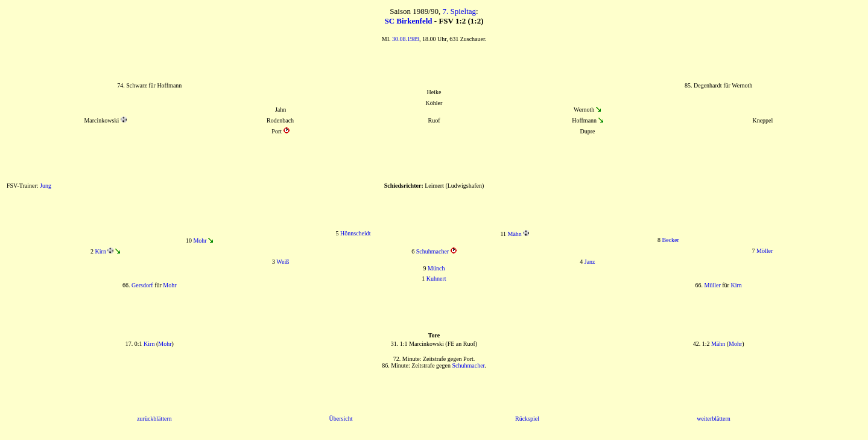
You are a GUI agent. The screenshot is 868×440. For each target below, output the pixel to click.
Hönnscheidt (356, 233)
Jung (46, 186)
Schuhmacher (432, 251)
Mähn (515, 234)
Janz (590, 262)
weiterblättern (714, 419)
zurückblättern (154, 419)
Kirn (101, 251)
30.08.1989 (406, 39)
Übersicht (341, 419)
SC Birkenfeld (408, 21)
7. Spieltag (459, 11)
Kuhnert (436, 279)
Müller (713, 285)
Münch (436, 268)
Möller (765, 251)
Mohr (200, 241)
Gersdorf (142, 285)
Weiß (283, 262)
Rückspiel (527, 419)
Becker (671, 240)
